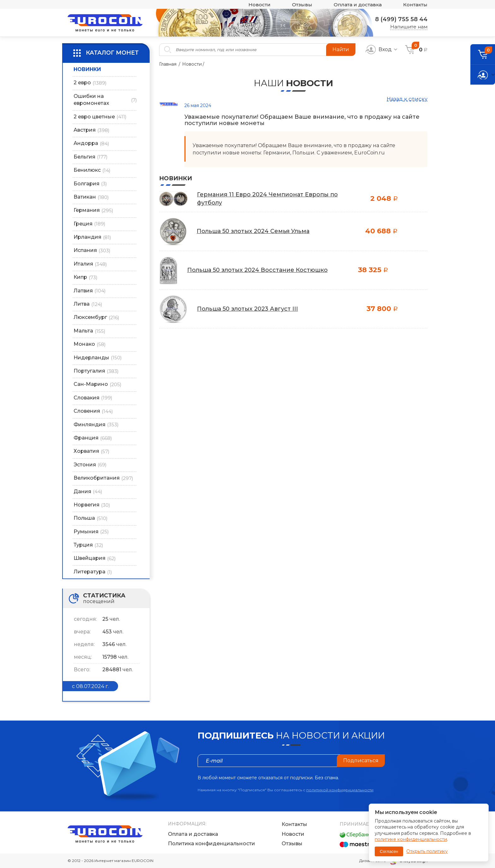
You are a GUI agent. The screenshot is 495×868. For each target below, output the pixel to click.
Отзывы (302, 5)
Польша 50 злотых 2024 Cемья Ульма (253, 231)
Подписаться (361, 760)
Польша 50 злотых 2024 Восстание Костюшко (257, 270)
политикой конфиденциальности (340, 790)
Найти (341, 49)
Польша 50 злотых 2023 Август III (247, 309)
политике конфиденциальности (411, 839)
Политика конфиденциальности (212, 844)
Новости (259, 5)
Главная (168, 64)
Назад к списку (407, 99)
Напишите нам (409, 27)
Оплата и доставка (358, 5)
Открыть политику (427, 851)
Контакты (415, 5)
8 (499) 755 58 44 (401, 19)
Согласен (389, 851)
